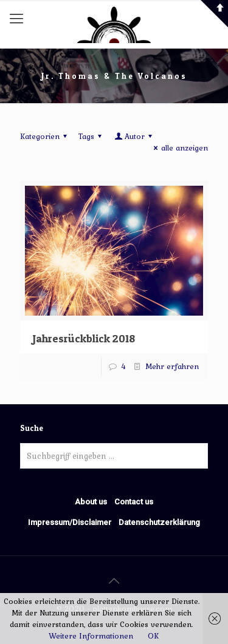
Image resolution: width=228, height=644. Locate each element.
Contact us (134, 502)
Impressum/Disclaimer (70, 522)
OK (153, 636)
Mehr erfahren (172, 366)
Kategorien (45, 136)
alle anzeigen (179, 148)
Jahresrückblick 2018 (84, 338)
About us (91, 502)
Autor (134, 136)
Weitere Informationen (91, 636)
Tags (92, 136)
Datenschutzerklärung (159, 522)
